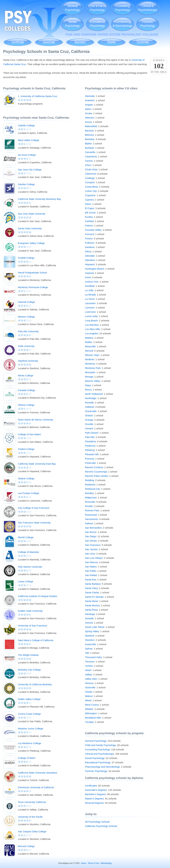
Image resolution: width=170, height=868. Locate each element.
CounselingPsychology (123, 8)
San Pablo (91, 571)
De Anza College (27, 155)
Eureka (89, 217)
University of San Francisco (33, 626)
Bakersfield (91, 126)
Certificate (18, 41)
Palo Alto (90, 437)
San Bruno (91, 532)
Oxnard (89, 428)
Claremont (91, 174)
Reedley (89, 493)
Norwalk (89, 403)
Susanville (90, 644)
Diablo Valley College (29, 699)
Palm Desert (92, 433)
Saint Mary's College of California (36, 640)
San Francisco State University (34, 523)
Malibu (89, 342)
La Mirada (90, 295)
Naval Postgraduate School (32, 273)
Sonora (89, 623)
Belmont (89, 135)
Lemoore (90, 308)
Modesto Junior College (31, 729)
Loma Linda (91, 316)
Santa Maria (91, 601)
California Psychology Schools (101, 826)
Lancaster (90, 303)
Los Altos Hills (92, 329)
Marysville (90, 346)
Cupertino (90, 195)
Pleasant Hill (92, 454)
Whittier (89, 709)
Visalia (89, 692)
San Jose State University (32, 214)
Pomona (89, 459)
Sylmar (89, 649)
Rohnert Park (92, 510)
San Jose (90, 554)
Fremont (89, 234)
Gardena (90, 247)
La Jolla (89, 290)
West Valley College (29, 140)
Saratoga (90, 614)
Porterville (90, 463)
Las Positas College (29, 493)
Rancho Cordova (94, 467)
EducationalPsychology (97, 24)
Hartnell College (26, 302)
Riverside (90, 502)
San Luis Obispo (94, 558)
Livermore (90, 312)
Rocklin (89, 506)
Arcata (88, 113)
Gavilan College (26, 184)
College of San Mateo (29, 434)
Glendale (90, 256)
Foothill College (26, 258)
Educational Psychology (98, 762)
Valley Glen (91, 679)
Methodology (106, 863)
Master (111, 41)
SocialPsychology (72, 24)
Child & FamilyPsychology (97, 8)
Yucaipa (89, 722)
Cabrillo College (26, 125)
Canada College (27, 390)
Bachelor (80, 41)
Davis (88, 204)
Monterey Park (93, 368)
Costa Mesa (91, 187)
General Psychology (96, 741)
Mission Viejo (92, 355)
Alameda (90, 96)
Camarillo (90, 152)
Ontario (89, 415)
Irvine (88, 277)
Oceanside (91, 411)
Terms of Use (93, 863)
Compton (90, 182)
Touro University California (32, 802)
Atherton (90, 118)
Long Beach (91, 320)
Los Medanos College (29, 743)
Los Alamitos (92, 325)
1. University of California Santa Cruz (38, 96)
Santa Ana (91, 579)
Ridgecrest (91, 497)
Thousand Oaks (93, 657)
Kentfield (90, 286)
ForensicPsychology (148, 24)
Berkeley (90, 139)
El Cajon (90, 208)
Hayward (90, 264)
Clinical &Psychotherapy (148, 8)
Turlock (89, 666)
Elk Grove (90, 213)
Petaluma (90, 446)
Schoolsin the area (159, 66)
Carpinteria (91, 156)
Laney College (26, 581)
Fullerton (90, 243)
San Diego (91, 536)
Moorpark (90, 372)
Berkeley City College (29, 670)
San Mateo (91, 567)
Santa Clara (91, 588)
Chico (88, 165)
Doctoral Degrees (94, 803)
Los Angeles (92, 333)
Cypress (89, 200)
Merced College (26, 846)
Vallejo (89, 674)
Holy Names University (30, 567)
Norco (88, 390)
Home (84, 863)
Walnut (89, 696)
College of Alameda (28, 552)
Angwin (89, 105)
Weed (88, 700)
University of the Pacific (30, 817)
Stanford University (28, 361)
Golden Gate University (30, 611)
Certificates (91, 786)
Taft (87, 653)
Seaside (89, 618)
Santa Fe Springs (94, 597)
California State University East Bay (37, 464)
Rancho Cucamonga (96, 472)
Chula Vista (91, 169)
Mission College (26, 317)
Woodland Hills (93, 718)
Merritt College (26, 537)
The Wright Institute (28, 655)
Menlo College (26, 375)
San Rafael (91, 575)
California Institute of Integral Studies (37, 596)
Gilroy (88, 251)
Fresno (89, 238)
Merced (89, 351)
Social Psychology (95, 758)
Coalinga (90, 178)
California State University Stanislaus (38, 773)
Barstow (89, 131)
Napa (88, 385)
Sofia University (26, 346)
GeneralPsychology (72, 8)
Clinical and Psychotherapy (99, 754)
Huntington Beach (95, 269)
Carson (89, 161)
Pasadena (90, 441)
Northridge (91, 398)
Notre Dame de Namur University (36, 420)
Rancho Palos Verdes (97, 476)
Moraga (89, 377)
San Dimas (91, 541)
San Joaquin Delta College (32, 831)
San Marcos (91, 562)
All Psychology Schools (97, 822)
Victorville (90, 687)
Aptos (88, 109)
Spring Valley (92, 631)
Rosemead (91, 515)
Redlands (90, 485)
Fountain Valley (93, 230)
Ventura (89, 683)
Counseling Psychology (97, 749)
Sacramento (91, 519)
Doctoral (143, 41)
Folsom (89, 226)
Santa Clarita (92, 592)
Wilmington (91, 713)
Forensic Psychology (96, 771)
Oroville (89, 424)
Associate (49, 41)
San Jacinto (91, 549)
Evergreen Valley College (31, 243)
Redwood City (92, 489)
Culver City (91, 191)
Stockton (90, 640)
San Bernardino (93, 528)
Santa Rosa (91, 610)
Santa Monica (92, 605)
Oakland (89, 407)
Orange (89, 420)
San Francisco (93, 545)
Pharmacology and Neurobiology (102, 767)
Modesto (90, 359)
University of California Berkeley (35, 684)
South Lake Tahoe (95, 627)
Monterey (90, 364)
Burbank (89, 148)
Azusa (88, 122)
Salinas (89, 523)
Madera (89, 338)
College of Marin (27, 758)
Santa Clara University (30, 228)
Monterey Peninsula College (33, 287)
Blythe (88, 143)
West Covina (92, 705)
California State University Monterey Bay (39, 199)
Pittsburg (90, 450)
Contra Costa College (29, 714)
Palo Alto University (28, 331)
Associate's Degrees (96, 790)
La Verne (90, 299)
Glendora (90, 260)
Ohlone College (26, 405)
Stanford (90, 636)
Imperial (89, 273)
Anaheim (90, 100)
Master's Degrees (94, 799)
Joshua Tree (92, 282)
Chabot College (26, 449)
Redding (89, 480)
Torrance (90, 662)
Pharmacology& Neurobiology (122, 24)
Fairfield (89, 221)
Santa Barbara (93, 584)
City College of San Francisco (34, 508)
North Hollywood (94, 394)
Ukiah (88, 670)
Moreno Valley (93, 381)
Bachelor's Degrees (95, 794)
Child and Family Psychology (100, 745)
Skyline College (26, 478)
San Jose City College (30, 170)
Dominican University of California (36, 787)
